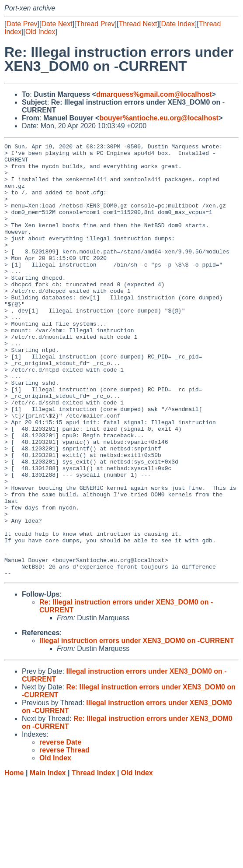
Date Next (57, 24)
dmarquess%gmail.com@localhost (154, 94)
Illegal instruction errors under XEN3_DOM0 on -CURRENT (137, 727)
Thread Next (138, 24)
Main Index (48, 859)
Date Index (178, 24)
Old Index (40, 32)
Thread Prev (96, 24)
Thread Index (94, 859)
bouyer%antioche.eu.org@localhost (159, 118)
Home (14, 859)
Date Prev (22, 24)
